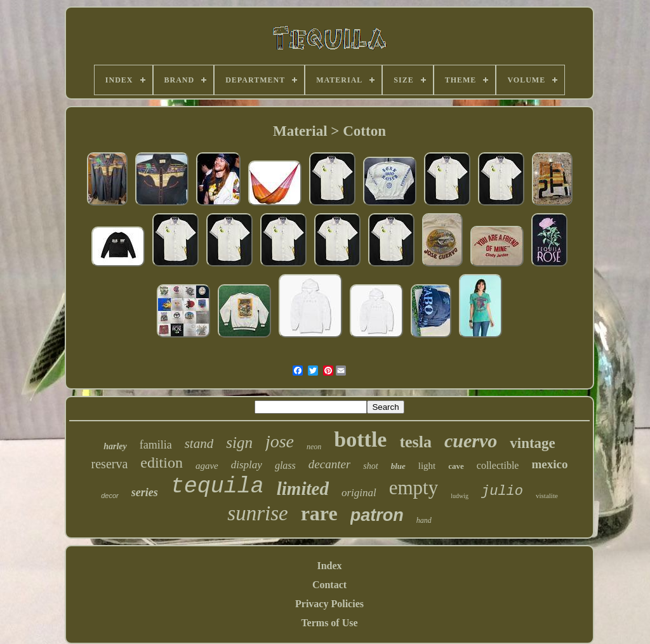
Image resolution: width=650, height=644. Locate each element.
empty (414, 488)
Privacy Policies (329, 604)
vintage (533, 443)
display (247, 465)
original (359, 493)
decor (110, 496)
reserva (110, 464)
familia (156, 445)
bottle (360, 439)
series (145, 492)
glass (285, 465)
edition (162, 463)
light (427, 466)
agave (207, 466)
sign (239, 443)
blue (398, 466)
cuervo (471, 441)
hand (424, 520)
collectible (498, 465)
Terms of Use (329, 623)
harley (115, 446)
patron (377, 515)
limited (303, 489)
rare (319, 513)
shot (370, 466)
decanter (329, 464)
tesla (415, 442)
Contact (329, 585)
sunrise (257, 513)
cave (456, 466)
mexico (549, 464)
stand (199, 444)
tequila (217, 487)
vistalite (547, 496)
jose (280, 441)
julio (502, 491)
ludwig (460, 496)
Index (329, 566)
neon (314, 447)
